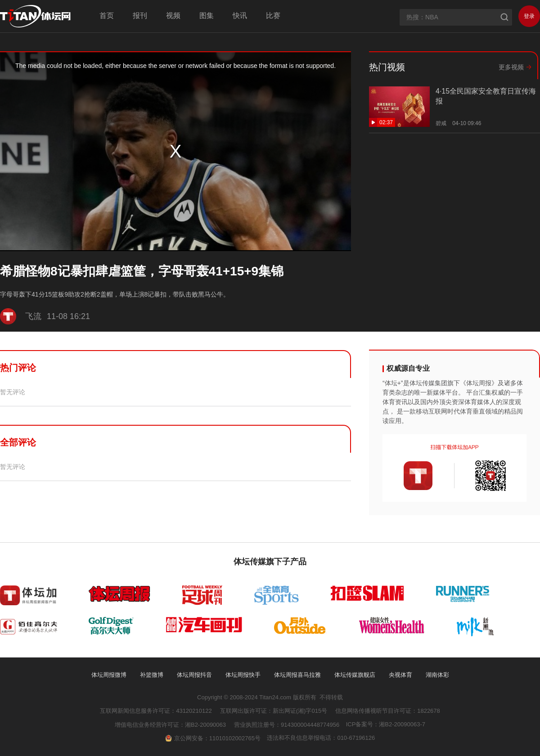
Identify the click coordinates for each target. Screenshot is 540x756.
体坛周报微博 (109, 675)
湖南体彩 (437, 675)
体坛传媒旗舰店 (355, 675)
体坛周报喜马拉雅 (297, 675)
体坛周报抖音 (194, 675)
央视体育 (400, 675)
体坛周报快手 (243, 675)
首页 (107, 16)
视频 (173, 16)
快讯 (240, 16)
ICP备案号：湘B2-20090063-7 (386, 724)
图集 (207, 16)
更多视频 (511, 67)
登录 (529, 16)
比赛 (273, 16)
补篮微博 (152, 675)
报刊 (140, 16)
